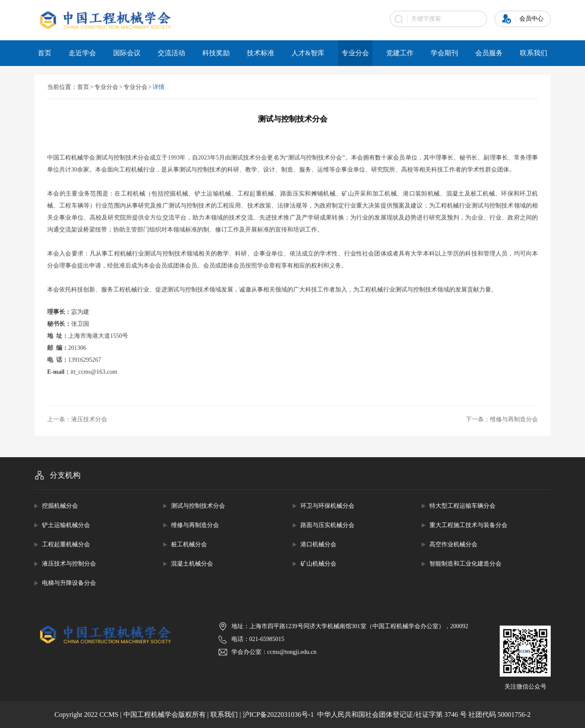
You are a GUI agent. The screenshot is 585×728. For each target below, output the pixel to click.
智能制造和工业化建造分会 (465, 564)
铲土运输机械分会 (66, 525)
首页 (45, 53)
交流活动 (171, 53)
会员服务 (489, 53)
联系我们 (534, 53)
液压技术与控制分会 (69, 564)
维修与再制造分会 (195, 525)
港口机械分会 (318, 544)
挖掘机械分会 (60, 506)
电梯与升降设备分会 (69, 583)
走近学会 (82, 53)
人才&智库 (308, 53)
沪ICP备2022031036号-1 (278, 715)
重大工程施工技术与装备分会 (468, 525)
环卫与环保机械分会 (327, 506)
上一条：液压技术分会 (77, 420)
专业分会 (355, 53)
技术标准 (261, 53)
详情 (159, 87)
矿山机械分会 (318, 564)
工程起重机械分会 (66, 544)
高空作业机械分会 (453, 544)
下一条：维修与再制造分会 (502, 420)
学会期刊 (444, 53)
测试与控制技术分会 (198, 506)
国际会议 (127, 53)
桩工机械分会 (189, 544)
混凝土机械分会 (192, 564)
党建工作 (400, 53)
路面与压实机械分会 (327, 525)
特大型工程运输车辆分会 (462, 506)
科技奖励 (216, 53)
